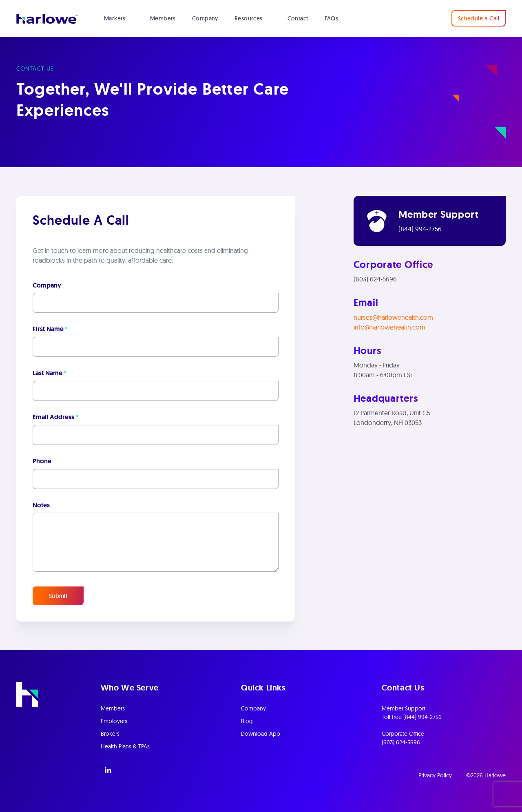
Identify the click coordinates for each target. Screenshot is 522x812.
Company (205, 18)
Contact (298, 18)
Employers (114, 721)
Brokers (110, 734)
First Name (50, 329)
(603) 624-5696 (375, 279)
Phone (42, 461)
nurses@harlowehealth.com (393, 317)
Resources (249, 18)
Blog (247, 721)
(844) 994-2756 (420, 229)
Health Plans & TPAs (125, 746)
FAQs (332, 18)
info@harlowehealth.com (389, 327)
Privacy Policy (435, 775)
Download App (261, 734)
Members (163, 18)
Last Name (50, 373)
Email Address (55, 417)
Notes (41, 505)
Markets (115, 18)
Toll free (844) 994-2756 (412, 717)
